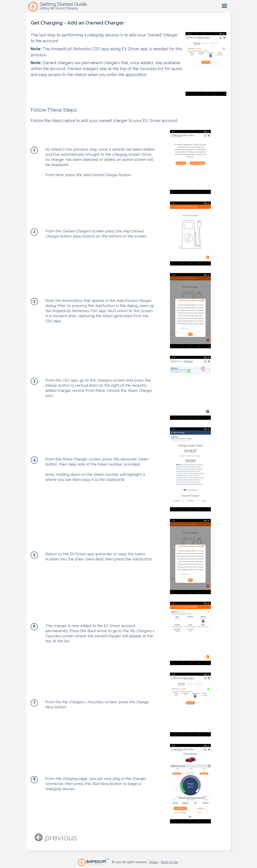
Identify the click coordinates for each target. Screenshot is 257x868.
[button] (225, 6)
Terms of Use (169, 862)
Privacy (154, 862)
